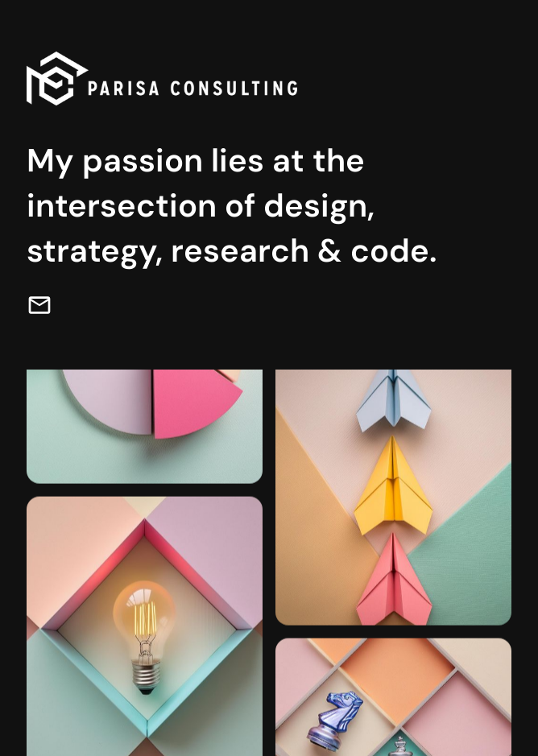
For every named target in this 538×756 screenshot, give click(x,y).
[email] (39, 305)
